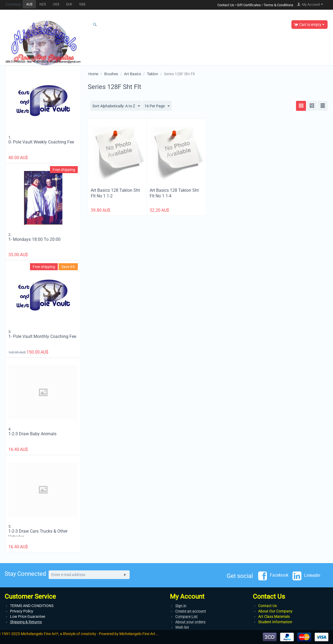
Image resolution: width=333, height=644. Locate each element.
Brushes (111, 74)
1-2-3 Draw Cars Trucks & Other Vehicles (38, 534)
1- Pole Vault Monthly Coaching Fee (42, 336)
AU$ (29, 4)
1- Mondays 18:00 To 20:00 (34, 239)
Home (93, 74)
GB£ (83, 4)
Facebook (273, 576)
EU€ (69, 4)
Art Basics (132, 74)
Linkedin (306, 576)
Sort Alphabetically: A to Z (116, 106)
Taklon (152, 74)
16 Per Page (157, 106)
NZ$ (43, 4)
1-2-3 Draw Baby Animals (32, 434)
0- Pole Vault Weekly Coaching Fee (41, 142)
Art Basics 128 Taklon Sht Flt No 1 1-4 (174, 193)
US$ (56, 4)
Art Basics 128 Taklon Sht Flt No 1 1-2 (115, 193)
